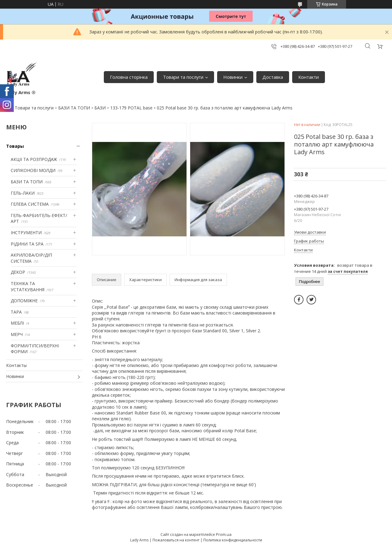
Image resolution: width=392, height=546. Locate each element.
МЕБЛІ (17, 323)
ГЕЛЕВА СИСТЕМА (30, 204)
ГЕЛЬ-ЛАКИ (23, 193)
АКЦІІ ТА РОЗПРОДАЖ (34, 159)
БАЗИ (100, 108)
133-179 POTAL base (131, 108)
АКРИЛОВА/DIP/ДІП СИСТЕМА (31, 258)
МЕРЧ (17, 334)
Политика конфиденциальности (233, 540)
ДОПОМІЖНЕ (24, 301)
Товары (15, 146)
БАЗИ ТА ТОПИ (74, 108)
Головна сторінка (129, 77)
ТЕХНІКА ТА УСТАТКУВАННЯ (28, 286)
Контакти (309, 77)
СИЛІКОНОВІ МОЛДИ (33, 170)
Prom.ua (224, 534)
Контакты (16, 365)
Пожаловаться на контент (176, 540)
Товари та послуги (183, 77)
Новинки (233, 77)
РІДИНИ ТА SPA (27, 244)
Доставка (273, 77)
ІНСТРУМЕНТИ (26, 233)
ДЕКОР (18, 272)
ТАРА (16, 312)
